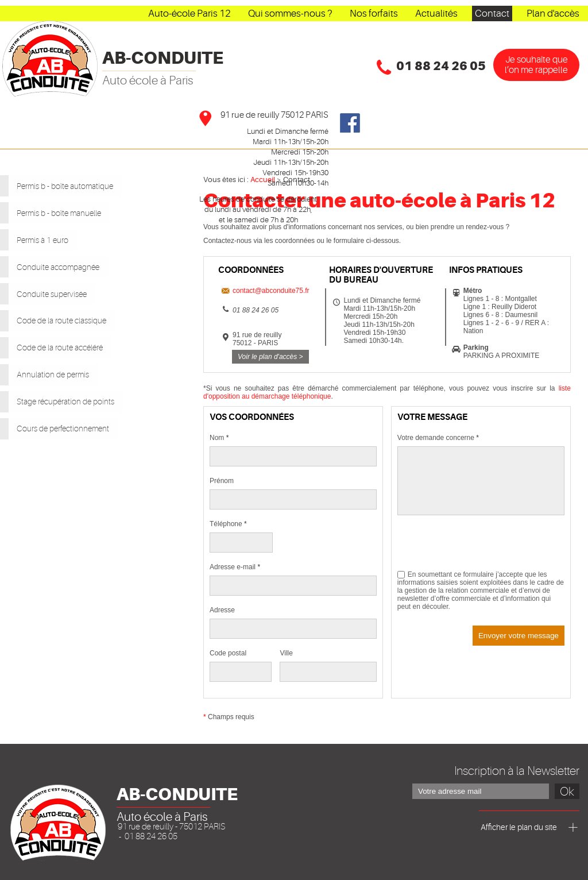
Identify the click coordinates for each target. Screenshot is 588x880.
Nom (219, 438)
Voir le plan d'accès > (270, 357)
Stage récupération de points (80, 378)
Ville (286, 653)
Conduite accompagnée (70, 257)
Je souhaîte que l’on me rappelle (536, 65)
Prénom (222, 481)
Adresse (222, 610)
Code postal (228, 653)
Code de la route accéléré (73, 330)
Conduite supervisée (60, 281)
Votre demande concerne (438, 438)
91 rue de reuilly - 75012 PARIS (171, 827)
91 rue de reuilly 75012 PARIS (274, 115)
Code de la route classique (75, 306)
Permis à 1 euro (47, 233)
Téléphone (228, 524)
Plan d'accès (553, 13)
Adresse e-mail (235, 567)
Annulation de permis (61, 354)
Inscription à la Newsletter (517, 771)
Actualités (436, 13)
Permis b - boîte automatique (79, 185)
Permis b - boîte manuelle (71, 209)
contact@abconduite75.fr (271, 291)
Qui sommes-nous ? (290, 13)
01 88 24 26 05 (441, 66)
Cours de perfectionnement (77, 402)
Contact (492, 13)
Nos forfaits (374, 13)
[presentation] (485, 548)
